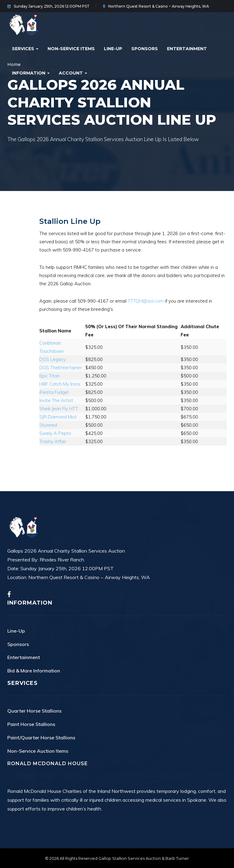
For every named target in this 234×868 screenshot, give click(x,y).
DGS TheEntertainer (60, 368)
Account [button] (73, 73)
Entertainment (187, 49)
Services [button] (25, 49)
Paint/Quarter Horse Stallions (41, 738)
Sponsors (145, 49)
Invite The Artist (56, 400)
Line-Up (113, 49)
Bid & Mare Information (34, 671)
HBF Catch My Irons (60, 384)
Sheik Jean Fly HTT (59, 409)
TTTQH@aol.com (146, 301)
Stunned (48, 425)
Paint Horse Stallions (31, 724)
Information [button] (31, 73)
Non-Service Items (71, 49)
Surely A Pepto (55, 433)
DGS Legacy (53, 359)
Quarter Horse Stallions (34, 711)
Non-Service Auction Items (38, 751)
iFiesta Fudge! (54, 392)
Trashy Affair (53, 441)
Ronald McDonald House (48, 764)
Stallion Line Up (70, 221)
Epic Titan (50, 376)
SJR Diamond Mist (58, 417)
